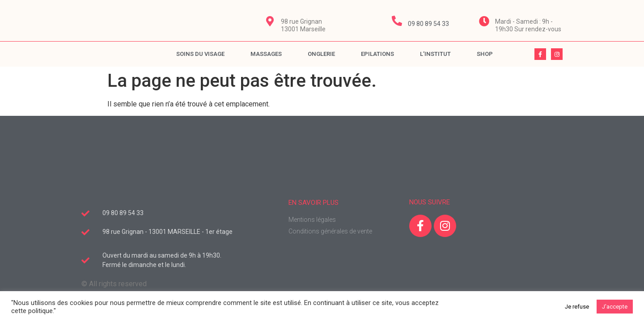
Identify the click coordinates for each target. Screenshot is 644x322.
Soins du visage (200, 54)
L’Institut (435, 54)
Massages (266, 54)
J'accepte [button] (615, 307)
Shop (485, 54)
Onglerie (321, 54)
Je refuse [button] (577, 307)
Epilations (377, 54)
